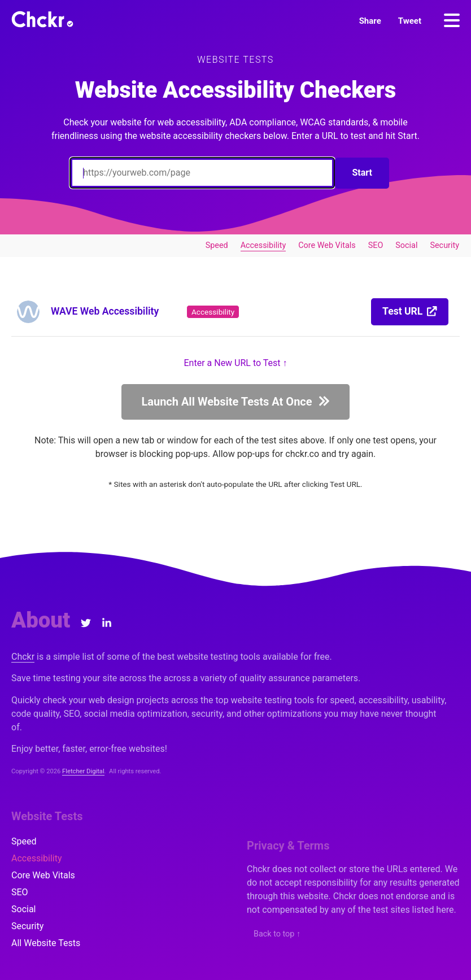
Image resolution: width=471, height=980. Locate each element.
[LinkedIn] (107, 623)
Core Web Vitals (327, 245)
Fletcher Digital (83, 771)
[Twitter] (86, 623)
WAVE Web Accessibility (105, 311)
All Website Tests (46, 943)
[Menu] (452, 20)
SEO (376, 245)
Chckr (23, 657)
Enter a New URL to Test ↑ (236, 363)
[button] (370, 21)
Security (444, 245)
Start (362, 173)
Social (406, 245)
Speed (217, 245)
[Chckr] (42, 19)
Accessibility (263, 245)
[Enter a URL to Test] (202, 173)
